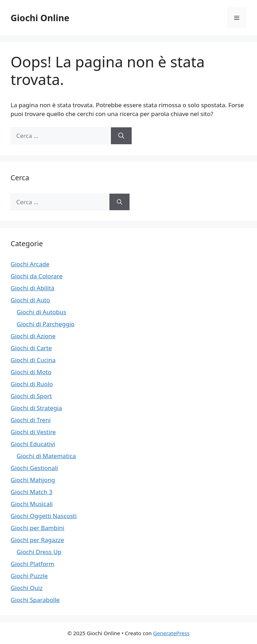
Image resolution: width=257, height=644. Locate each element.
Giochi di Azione (33, 336)
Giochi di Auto (30, 300)
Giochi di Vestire (33, 432)
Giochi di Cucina (33, 360)
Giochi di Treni (31, 420)
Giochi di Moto (31, 372)
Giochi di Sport (31, 396)
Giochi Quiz (27, 588)
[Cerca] (121, 136)
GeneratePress (171, 633)
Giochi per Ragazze (37, 540)
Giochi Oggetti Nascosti (44, 516)
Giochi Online (40, 18)
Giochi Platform (32, 564)
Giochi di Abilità (32, 288)
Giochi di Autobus (41, 312)
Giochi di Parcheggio (46, 324)
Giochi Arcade (30, 264)
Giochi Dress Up (39, 552)
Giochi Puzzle (29, 576)
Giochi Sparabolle (35, 600)
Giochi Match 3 (31, 492)
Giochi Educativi (33, 444)
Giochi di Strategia (36, 408)
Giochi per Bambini (37, 528)
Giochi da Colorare (37, 276)
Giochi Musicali (32, 504)
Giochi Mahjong (33, 480)
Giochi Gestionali (34, 468)
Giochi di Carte (31, 348)
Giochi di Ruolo (32, 384)
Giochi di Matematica (46, 456)
